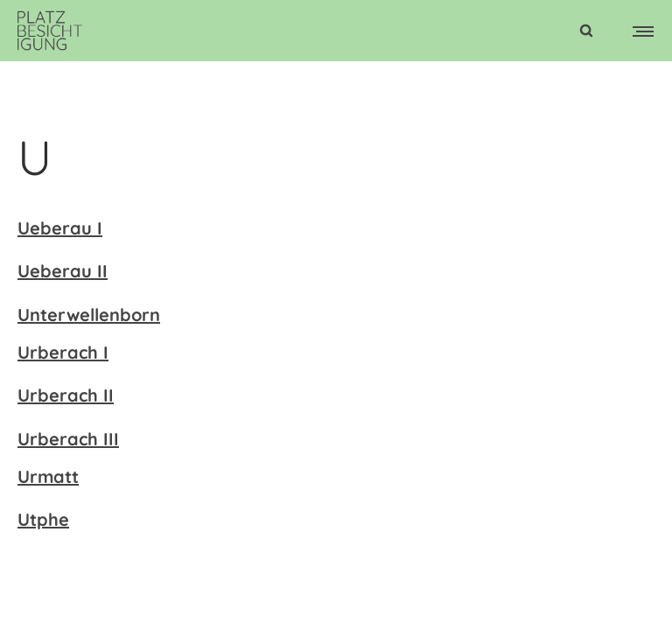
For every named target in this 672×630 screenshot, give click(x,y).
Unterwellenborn (89, 315)
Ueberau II (63, 271)
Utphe (43, 519)
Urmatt (48, 476)
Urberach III (68, 439)
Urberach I (63, 352)
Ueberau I (60, 228)
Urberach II (66, 395)
